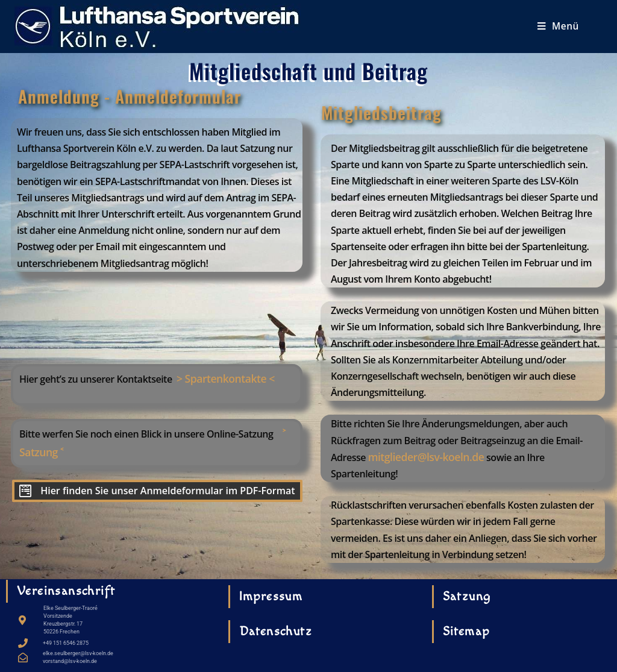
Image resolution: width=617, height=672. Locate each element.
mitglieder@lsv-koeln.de (426, 457)
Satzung (467, 596)
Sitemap (466, 631)
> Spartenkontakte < (226, 378)
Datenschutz (276, 631)
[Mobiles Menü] (558, 26)
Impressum (271, 596)
